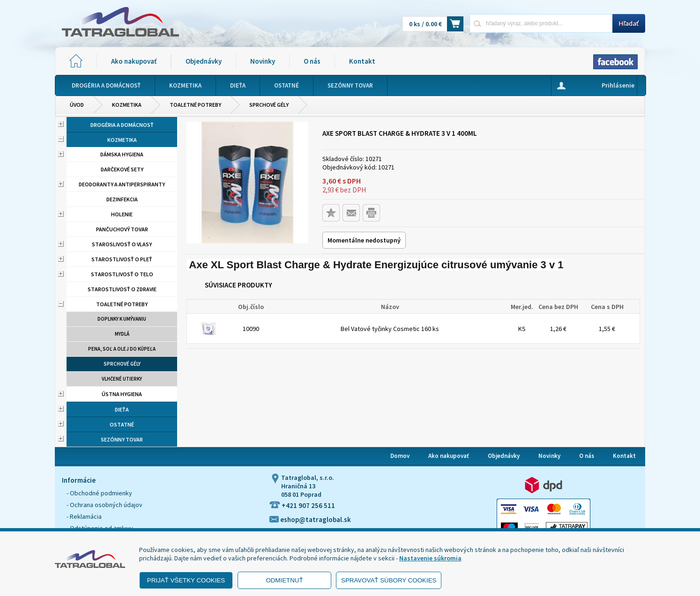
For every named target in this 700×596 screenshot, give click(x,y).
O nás (312, 61)
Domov (400, 456)
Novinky (263, 61)
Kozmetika (127, 105)
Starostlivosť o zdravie (122, 289)
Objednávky (204, 61)
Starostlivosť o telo (122, 274)
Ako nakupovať (134, 61)
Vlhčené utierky (122, 379)
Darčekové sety (122, 169)
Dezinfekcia (122, 199)
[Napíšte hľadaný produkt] (541, 23)
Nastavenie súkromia (430, 558)
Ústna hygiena (122, 394)
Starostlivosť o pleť (122, 259)
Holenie (122, 214)
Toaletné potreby (195, 105)
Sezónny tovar (122, 439)
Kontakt (362, 61)
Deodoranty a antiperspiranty (122, 184)
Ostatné (122, 424)
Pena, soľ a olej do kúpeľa (122, 349)
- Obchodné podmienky (99, 493)
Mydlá (122, 334)
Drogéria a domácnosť (122, 125)
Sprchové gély (269, 105)
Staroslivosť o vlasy (122, 244)
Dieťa (122, 409)
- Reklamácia (84, 516)
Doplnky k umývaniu (122, 319)
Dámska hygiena (122, 154)
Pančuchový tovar (122, 229)
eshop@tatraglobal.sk (310, 519)
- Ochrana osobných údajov (104, 505)
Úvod (77, 105)
